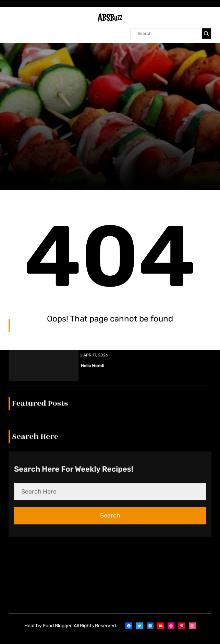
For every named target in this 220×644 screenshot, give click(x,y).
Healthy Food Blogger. (48, 626)
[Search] (206, 34)
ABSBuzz (110, 18)
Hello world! (93, 252)
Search (110, 402)
